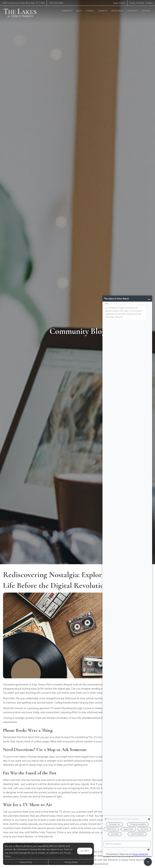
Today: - (141, 3)
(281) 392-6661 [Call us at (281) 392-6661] (56, 3)
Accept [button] (85, 851)
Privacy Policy (71, 862)
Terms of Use (26, 862)
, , (23, 3)
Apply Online (119, 3)
